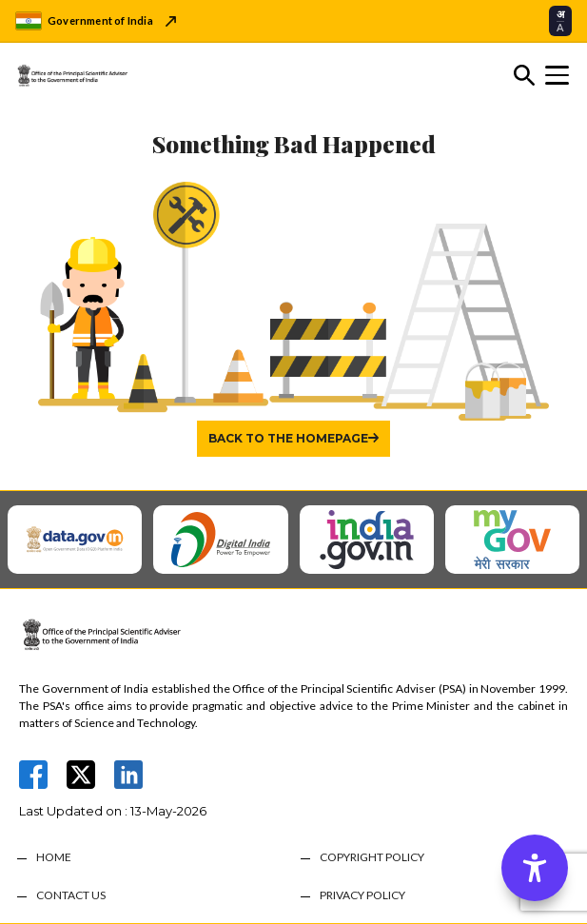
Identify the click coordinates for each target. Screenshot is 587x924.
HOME (54, 857)
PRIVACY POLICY (362, 895)
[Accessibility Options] (535, 868)
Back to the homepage (288, 438)
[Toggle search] (524, 75)
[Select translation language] (560, 20)
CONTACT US (71, 895)
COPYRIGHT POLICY (372, 857)
